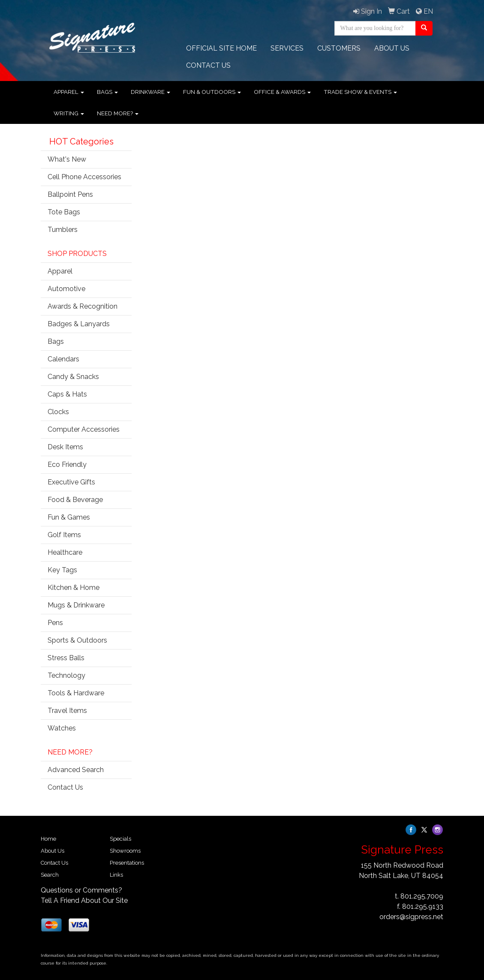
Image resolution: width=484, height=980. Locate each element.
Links (116, 875)
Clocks (58, 412)
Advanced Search (76, 770)
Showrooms (125, 851)
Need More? (118, 113)
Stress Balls (66, 658)
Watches (62, 728)
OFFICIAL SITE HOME (221, 48)
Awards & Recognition (83, 306)
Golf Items (64, 535)
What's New (67, 159)
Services (287, 48)
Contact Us (65, 787)
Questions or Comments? (81, 890)
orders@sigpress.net (411, 917)
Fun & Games (69, 517)
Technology (66, 675)
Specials (120, 839)
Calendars (63, 359)
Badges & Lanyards (79, 324)
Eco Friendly (67, 464)
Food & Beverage (75, 500)
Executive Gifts (71, 482)
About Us (53, 851)
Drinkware (150, 92)
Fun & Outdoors (212, 92)
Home (48, 839)
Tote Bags (64, 212)
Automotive (66, 289)
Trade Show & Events (360, 92)
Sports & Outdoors (77, 640)
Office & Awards (282, 92)
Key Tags (62, 570)
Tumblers (63, 230)
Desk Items (65, 447)
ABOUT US (392, 48)
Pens (55, 623)
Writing (69, 113)
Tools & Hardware (76, 693)
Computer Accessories (84, 429)
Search (50, 875)
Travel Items (67, 711)
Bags (107, 92)
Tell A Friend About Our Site (84, 900)
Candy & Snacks (73, 377)
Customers (339, 48)
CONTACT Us (208, 65)
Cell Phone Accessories (84, 177)
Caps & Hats (67, 394)
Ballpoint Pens (70, 194)
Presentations (127, 863)
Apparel (69, 92)
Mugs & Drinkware (76, 605)
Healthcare (65, 552)
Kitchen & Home (74, 588)
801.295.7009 (422, 896)
